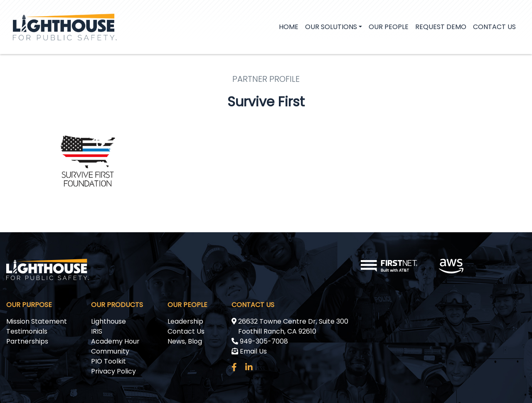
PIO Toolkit (108, 361)
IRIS (97, 331)
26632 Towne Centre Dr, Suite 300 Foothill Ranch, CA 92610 (290, 326)
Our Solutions (331, 27)
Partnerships (27, 341)
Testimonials (27, 331)
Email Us (249, 351)
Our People (389, 27)
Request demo (441, 27)
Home (289, 27)
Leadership (185, 321)
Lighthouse (108, 321)
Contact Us (494, 27)
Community (110, 351)
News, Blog (185, 341)
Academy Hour (115, 341)
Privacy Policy (113, 371)
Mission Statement (37, 321)
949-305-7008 (260, 341)
